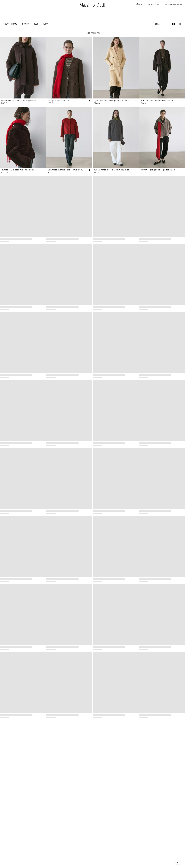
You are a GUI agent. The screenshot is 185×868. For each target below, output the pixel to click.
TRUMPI (26, 24)
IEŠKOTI (139, 5)
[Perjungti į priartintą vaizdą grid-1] (167, 24)
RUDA (45, 24)
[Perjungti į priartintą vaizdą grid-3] (180, 24)
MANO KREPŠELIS (173, 5)
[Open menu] (5, 5)
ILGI (36, 24)
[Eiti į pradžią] (92, 5)
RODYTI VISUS (10, 24)
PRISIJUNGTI (154, 5)
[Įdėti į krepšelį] (43, 101)
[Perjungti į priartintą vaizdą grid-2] (174, 24)
